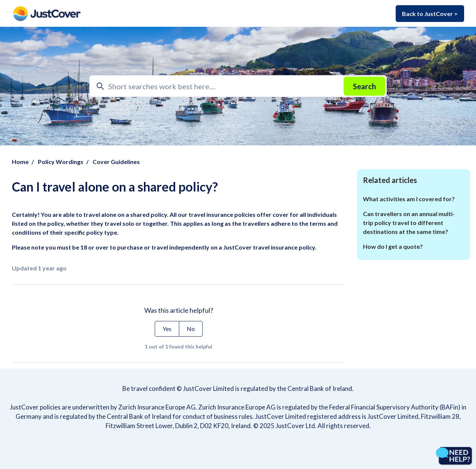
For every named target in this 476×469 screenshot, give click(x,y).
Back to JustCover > (430, 14)
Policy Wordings (61, 162)
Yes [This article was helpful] (167, 329)
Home (20, 162)
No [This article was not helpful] (191, 329)
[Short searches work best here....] (238, 86)
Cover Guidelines (116, 162)
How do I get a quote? (393, 246)
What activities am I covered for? (409, 199)
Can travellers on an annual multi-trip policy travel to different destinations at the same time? (409, 223)
